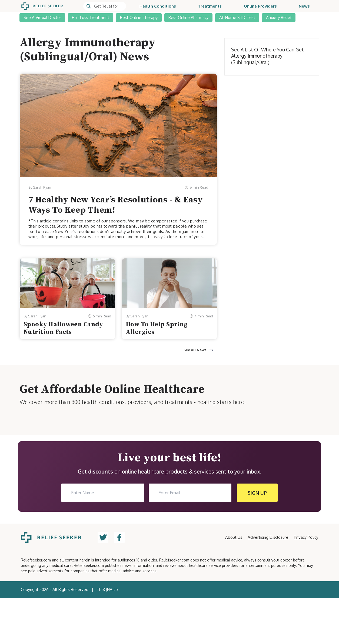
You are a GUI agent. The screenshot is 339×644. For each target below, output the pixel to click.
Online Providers (260, 6)
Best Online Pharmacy (188, 17)
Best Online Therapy (139, 17)
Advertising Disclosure (268, 537)
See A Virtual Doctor (42, 17)
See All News (199, 350)
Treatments (210, 6)
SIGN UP (257, 493)
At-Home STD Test (237, 17)
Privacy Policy (306, 537)
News (304, 6)
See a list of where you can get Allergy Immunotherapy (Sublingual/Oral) (267, 56)
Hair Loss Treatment (91, 17)
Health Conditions (158, 6)
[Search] (105, 6)
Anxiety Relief (279, 17)
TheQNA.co (107, 589)
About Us (234, 537)
